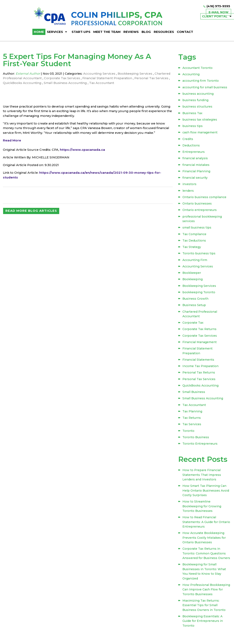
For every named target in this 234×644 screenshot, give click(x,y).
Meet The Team (107, 32)
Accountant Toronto (198, 68)
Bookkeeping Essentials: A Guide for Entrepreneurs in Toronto (203, 622)
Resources (164, 32)
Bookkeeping (193, 281)
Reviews (131, 32)
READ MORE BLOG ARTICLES (31, 216)
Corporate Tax (193, 324)
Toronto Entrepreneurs (200, 446)
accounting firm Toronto (201, 81)
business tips (193, 127)
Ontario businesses (197, 205)
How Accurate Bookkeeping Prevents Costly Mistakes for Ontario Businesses (204, 539)
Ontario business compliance (205, 198)
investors (190, 185)
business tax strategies (200, 120)
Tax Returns (192, 420)
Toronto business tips (199, 255)
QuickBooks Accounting (45, 83)
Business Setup (194, 307)
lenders (188, 192)
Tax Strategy (192, 248)
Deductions (191, 146)
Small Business (194, 394)
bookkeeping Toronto (199, 294)
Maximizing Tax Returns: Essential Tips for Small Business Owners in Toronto (204, 606)
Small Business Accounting (88, 83)
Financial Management (200, 344)
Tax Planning (193, 414)
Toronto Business (196, 440)
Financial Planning (197, 172)
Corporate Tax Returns (200, 331)
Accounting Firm (195, 261)
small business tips (197, 229)
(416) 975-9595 (218, 6)
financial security (195, 179)
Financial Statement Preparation (127, 78)
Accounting (191, 75)
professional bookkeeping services (202, 220)
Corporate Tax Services (81, 78)
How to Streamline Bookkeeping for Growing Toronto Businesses (202, 508)
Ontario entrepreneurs (200, 211)
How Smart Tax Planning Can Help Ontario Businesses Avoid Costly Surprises (206, 493)
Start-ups (81, 32)
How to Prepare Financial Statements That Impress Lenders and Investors (202, 477)
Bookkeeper (192, 274)
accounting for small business (205, 88)
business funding (196, 101)
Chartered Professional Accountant (31, 78)
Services (55, 32)
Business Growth (196, 300)
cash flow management (200, 133)
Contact (185, 32)
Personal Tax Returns (199, 375)
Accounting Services (101, 74)
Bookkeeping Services (137, 74)
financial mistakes (196, 166)
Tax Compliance (195, 235)
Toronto (189, 433)
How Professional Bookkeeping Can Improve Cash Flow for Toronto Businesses (206, 591)
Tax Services (192, 427)
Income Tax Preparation (201, 368)
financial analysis (195, 159)
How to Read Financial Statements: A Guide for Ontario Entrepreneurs (206, 524)
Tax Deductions (194, 242)
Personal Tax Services (199, 381)
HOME (39, 32)
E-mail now (219, 12)
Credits (188, 140)
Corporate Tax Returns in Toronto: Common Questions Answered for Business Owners (206, 555)
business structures (198, 107)
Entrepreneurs (194, 153)
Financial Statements (199, 362)
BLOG (146, 32)
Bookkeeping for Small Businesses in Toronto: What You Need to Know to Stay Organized (204, 573)
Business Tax (193, 114)
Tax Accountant (125, 83)
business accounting (198, 94)
